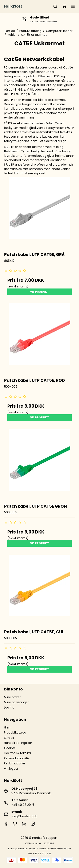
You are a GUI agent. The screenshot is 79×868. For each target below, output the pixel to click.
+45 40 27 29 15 (23, 805)
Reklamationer (15, 763)
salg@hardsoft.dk (24, 816)
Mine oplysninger (16, 702)
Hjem (8, 727)
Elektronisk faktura (17, 753)
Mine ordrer (12, 697)
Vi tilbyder (11, 769)
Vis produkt (39, 292)
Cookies (10, 748)
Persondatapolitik (17, 758)
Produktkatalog (15, 732)
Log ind (9, 707)
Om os (9, 738)
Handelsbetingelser (18, 743)
